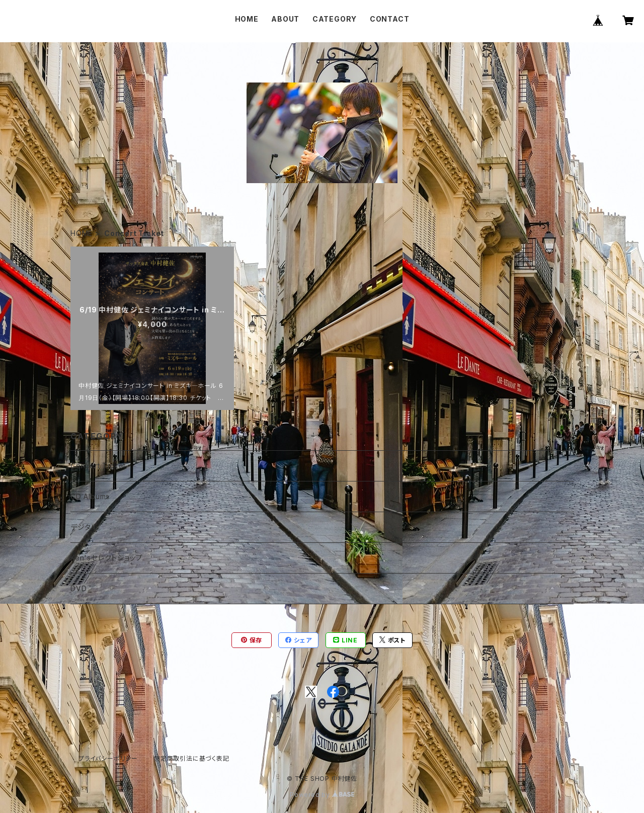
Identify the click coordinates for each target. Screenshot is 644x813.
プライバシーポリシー (108, 758)
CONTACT (390, 19)
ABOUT (285, 19)
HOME (247, 19)
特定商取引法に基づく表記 (192, 758)
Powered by (322, 795)
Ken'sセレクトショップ (106, 558)
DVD (78, 588)
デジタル (84, 527)
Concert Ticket (98, 466)
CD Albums (90, 496)
